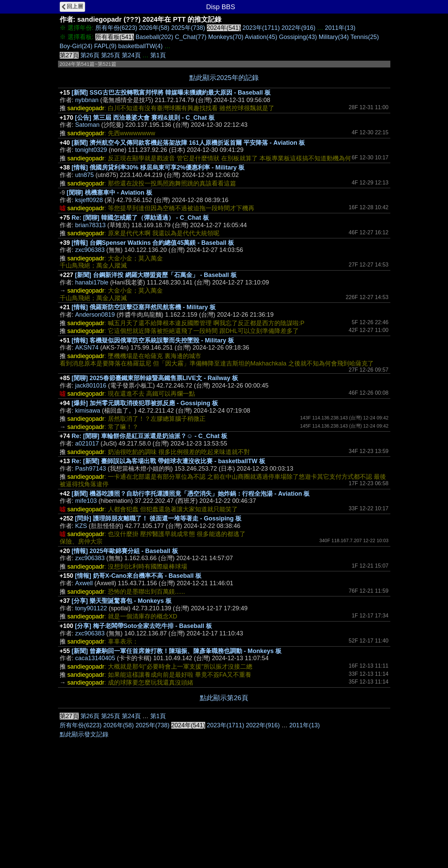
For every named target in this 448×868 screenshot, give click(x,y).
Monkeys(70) (226, 37)
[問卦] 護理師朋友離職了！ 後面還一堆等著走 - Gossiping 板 (158, 518)
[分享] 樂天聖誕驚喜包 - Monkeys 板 (122, 601)
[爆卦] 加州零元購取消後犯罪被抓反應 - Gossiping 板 (145, 403)
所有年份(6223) (116, 28)
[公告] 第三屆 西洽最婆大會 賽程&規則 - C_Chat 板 (145, 118)
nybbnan (87, 100)
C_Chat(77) (191, 37)
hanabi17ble (92, 282)
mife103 (86, 501)
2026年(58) (154, 28)
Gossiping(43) (298, 37)
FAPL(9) (105, 46)
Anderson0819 (95, 315)
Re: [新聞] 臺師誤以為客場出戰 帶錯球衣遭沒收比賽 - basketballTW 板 (168, 461)
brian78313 (91, 225)
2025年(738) (188, 28)
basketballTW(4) (141, 46)
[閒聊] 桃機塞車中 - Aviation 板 (110, 193)
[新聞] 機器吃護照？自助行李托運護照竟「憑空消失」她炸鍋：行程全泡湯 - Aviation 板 (191, 494)
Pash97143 (91, 469)
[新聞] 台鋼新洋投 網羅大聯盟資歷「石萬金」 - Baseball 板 (156, 275)
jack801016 (91, 386)
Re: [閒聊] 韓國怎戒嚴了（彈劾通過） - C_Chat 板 (140, 218)
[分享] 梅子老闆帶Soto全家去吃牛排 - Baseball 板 (143, 626)
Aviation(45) (261, 37)
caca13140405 (95, 658)
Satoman (87, 125)
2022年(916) (298, 28)
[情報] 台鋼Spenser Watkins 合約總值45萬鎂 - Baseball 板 (153, 243)
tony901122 (91, 608)
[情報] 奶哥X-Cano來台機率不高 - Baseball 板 (138, 576)
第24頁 (131, 55)
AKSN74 (87, 348)
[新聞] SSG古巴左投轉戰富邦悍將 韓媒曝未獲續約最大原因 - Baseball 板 (171, 93)
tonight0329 (91, 150)
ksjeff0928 (89, 200)
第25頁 (111, 55)
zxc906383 (90, 250)
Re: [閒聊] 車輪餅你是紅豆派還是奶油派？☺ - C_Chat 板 (149, 436)
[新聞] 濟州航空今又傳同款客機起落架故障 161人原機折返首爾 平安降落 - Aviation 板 (188, 143)
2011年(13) (340, 28)
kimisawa (88, 411)
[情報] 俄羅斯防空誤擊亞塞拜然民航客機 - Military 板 (144, 307)
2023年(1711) (261, 28)
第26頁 (90, 55)
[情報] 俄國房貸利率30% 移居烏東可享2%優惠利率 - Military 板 (158, 167)
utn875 (85, 175)
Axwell (84, 583)
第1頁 (158, 55)
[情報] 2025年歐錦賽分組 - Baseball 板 (125, 551)
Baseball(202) (154, 37)
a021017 (87, 443)
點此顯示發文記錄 (84, 734)
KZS (81, 526)
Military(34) (334, 37)
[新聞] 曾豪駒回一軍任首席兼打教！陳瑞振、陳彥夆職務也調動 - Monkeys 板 (177, 651)
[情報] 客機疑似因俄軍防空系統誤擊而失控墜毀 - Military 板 (153, 340)
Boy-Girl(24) (76, 46)
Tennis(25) (365, 37)
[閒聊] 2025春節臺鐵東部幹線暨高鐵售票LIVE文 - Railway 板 (155, 378)
